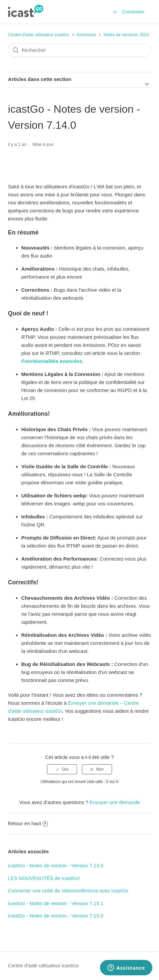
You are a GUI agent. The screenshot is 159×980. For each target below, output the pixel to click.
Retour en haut (28, 823)
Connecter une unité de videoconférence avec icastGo (68, 891)
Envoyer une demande (115, 802)
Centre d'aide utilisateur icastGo (39, 35)
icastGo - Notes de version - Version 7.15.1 (56, 903)
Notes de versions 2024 (126, 35)
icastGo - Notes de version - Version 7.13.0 (56, 865)
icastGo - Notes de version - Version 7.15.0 (56, 916)
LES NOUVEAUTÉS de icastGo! (44, 878)
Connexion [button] (133, 12)
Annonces (86, 35)
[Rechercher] (79, 50)
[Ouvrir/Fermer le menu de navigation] (115, 12)
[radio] (62, 769)
